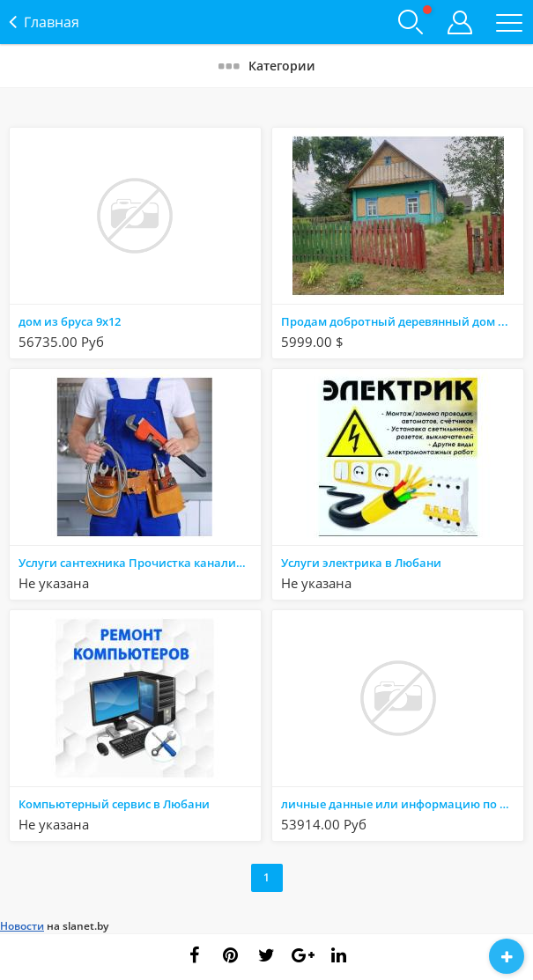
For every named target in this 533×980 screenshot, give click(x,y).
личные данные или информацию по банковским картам (402, 804)
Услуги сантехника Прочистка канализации (139, 563)
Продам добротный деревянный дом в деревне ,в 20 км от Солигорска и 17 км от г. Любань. (402, 321)
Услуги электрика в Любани (361, 563)
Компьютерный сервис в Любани (114, 804)
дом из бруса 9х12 (70, 321)
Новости (22, 926)
